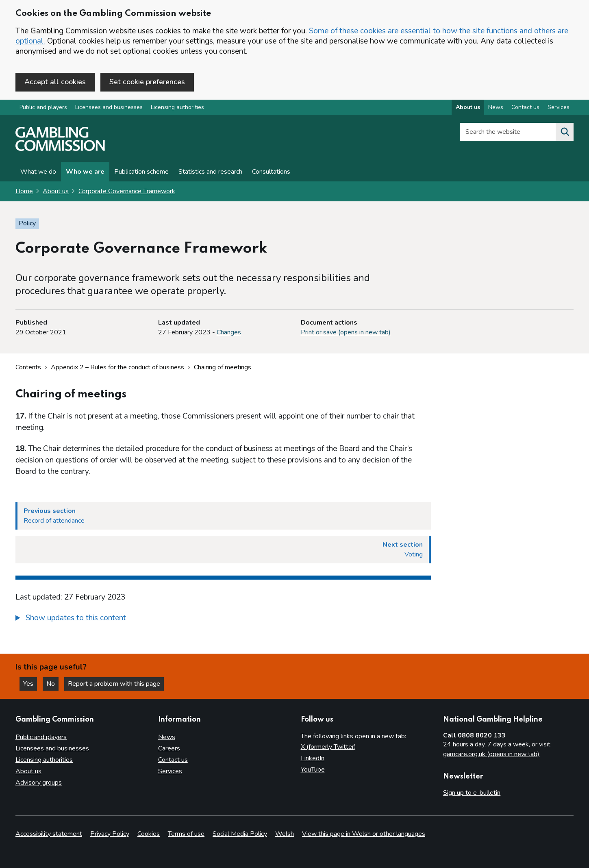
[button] (71, 618)
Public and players (43, 107)
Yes (30, 684)
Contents (28, 367)
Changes (229, 332)
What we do (38, 172)
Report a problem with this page (114, 684)
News (167, 737)
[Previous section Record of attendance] (223, 516)
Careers (169, 748)
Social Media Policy (240, 834)
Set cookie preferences (147, 82)
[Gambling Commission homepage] (60, 149)
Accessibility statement (49, 834)
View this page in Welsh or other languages (364, 834)
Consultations (271, 172)
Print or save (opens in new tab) (346, 332)
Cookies (149, 834)
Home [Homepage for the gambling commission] (24, 191)
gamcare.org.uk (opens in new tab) (491, 754)
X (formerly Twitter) (328, 747)
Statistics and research (210, 172)
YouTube (313, 770)
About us (56, 191)
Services (170, 771)
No (52, 684)
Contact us (173, 760)
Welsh (285, 834)
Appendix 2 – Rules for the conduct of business (117, 367)
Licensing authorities (177, 107)
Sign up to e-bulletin (472, 793)
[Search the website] (565, 132)
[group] (223, 619)
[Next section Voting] (223, 550)
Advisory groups (39, 783)
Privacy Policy (110, 834)
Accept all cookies (55, 82)
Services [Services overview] (559, 107)
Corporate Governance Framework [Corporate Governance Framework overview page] (127, 191)
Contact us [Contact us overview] (525, 107)
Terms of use (186, 834)
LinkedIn (313, 758)
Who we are (85, 172)
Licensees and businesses (109, 107)
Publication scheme (141, 172)
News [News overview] (496, 107)
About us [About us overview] (468, 107)
